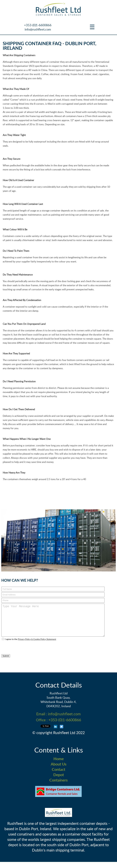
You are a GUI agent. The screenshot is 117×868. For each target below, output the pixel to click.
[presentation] (21, 652)
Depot (59, 781)
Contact (58, 775)
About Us (59, 770)
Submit (6, 662)
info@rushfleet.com (38, 29)
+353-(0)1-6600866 (38, 25)
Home (59, 765)
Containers (58, 786)
